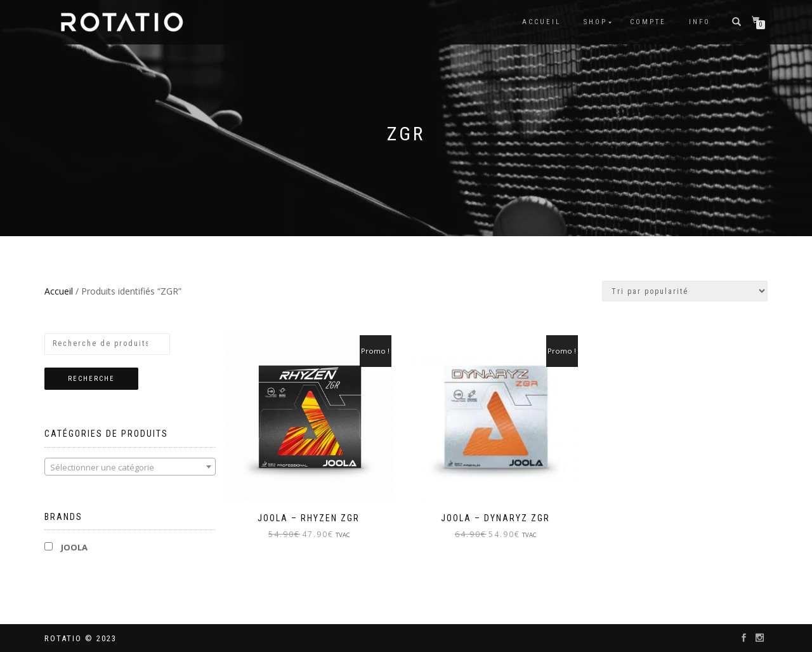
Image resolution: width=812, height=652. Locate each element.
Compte (648, 22)
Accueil (541, 22)
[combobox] (130, 467)
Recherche (91, 379)
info (700, 22)
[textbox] (130, 467)
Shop (595, 22)
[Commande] (685, 291)
